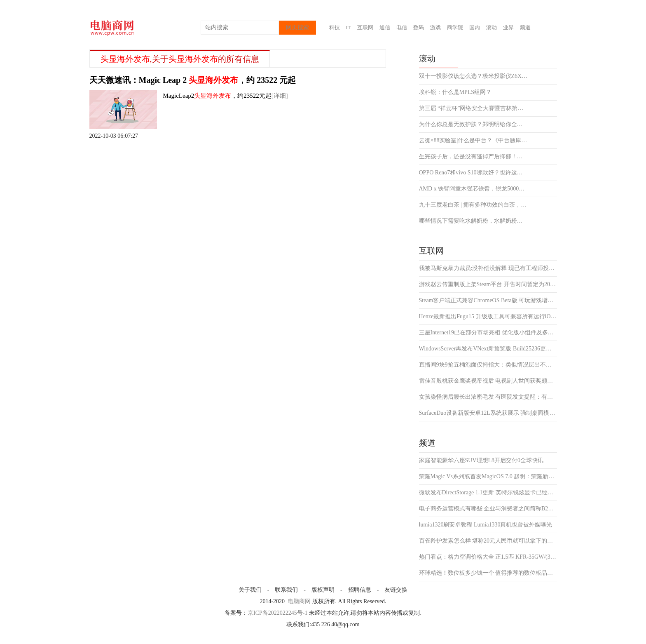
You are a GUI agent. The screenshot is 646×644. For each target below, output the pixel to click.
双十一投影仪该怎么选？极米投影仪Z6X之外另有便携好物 (474, 76)
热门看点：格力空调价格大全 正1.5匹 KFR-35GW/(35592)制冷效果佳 (488, 557)
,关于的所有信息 (180, 59)
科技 (335, 27)
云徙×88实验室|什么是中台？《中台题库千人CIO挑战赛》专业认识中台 (474, 141)
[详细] (280, 96)
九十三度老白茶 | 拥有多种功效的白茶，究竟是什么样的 (474, 205)
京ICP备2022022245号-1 (277, 613)
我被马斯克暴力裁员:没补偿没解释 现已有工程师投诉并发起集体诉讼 (488, 268)
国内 (475, 27)
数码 (419, 27)
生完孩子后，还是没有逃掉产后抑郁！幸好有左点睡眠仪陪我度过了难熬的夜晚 (474, 157)
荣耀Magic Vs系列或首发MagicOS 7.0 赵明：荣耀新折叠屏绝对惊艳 (488, 477)
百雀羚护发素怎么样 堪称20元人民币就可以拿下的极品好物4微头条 (488, 541)
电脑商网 (299, 601)
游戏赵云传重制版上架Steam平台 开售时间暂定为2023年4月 (488, 284)
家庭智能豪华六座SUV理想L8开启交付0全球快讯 (481, 461)
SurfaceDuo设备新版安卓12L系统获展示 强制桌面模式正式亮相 (488, 413)
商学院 (455, 27)
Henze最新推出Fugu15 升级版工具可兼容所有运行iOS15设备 (488, 317)
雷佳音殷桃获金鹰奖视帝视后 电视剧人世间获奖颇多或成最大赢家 (488, 381)
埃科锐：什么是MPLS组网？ (455, 92)
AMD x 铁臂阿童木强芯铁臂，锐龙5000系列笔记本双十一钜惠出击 (474, 189)
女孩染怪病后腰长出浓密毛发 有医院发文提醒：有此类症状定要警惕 (488, 397)
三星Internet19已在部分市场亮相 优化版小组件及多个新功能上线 (488, 333)
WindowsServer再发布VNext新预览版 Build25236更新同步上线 (488, 349)
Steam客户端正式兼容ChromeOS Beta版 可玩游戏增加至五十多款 (488, 301)
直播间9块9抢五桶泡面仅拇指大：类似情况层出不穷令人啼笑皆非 (488, 365)
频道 (525, 27)
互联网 (365, 27)
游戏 (435, 27)
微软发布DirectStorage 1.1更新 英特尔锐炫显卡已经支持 (488, 493)
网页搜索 (297, 27)
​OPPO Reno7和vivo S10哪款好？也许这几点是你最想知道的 (474, 173)
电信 (402, 27)
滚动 (492, 27)
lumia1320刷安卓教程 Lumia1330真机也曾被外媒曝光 (486, 525)
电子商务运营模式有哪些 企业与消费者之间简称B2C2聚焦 (488, 509)
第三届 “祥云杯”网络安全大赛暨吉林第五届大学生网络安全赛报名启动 (474, 108)
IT (349, 27)
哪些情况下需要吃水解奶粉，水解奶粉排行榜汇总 (474, 221)
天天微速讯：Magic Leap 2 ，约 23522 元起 (193, 80)
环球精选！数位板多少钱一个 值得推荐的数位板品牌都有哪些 (488, 573)
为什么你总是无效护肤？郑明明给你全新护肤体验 (474, 125)
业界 (508, 27)
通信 (385, 27)
